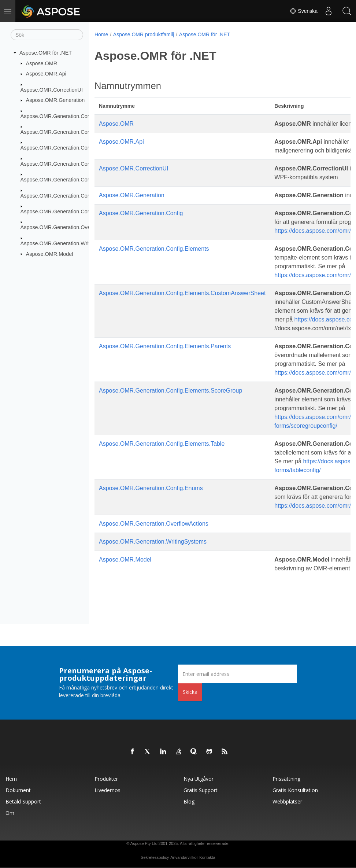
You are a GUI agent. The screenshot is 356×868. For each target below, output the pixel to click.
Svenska (304, 11)
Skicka (190, 692)
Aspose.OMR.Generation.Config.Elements (70, 132)
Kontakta (207, 857)
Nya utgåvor (199, 779)
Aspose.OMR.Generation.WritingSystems (69, 243)
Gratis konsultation (295, 790)
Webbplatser (287, 801)
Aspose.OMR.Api (46, 74)
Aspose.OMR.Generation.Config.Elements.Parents (80, 164)
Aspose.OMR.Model (50, 254)
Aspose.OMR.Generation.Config (58, 116)
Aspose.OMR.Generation (55, 100)
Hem (11, 779)
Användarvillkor (184, 857)
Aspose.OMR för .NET (46, 53)
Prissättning (286, 779)
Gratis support (201, 790)
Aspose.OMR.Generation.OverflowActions (70, 227)
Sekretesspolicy (155, 857)
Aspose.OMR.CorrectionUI (52, 89)
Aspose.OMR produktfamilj (144, 34)
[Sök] (47, 35)
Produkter (106, 779)
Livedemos (107, 790)
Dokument (18, 790)
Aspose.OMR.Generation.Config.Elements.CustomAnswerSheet (182, 293)
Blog (189, 801)
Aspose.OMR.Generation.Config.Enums (67, 212)
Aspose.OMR (42, 63)
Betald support (23, 801)
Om (10, 813)
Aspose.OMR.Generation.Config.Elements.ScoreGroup (85, 180)
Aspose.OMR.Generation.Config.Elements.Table (77, 195)
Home (101, 34)
